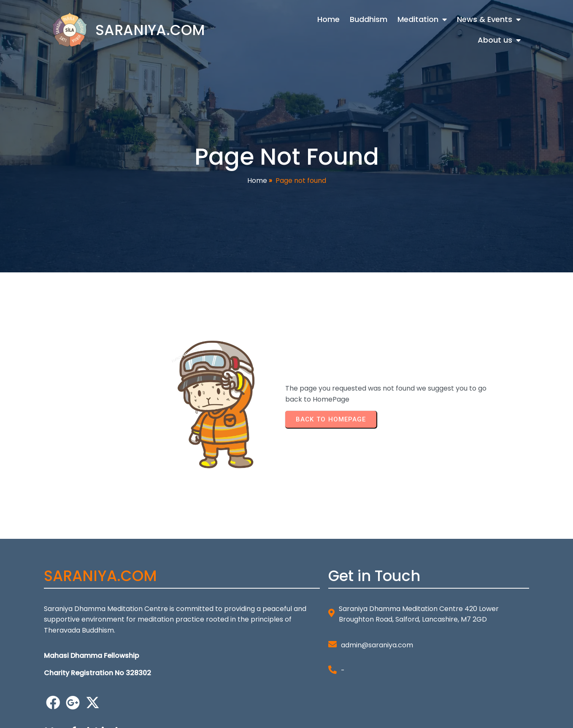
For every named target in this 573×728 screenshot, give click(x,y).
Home (257, 181)
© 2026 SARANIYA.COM (81, 716)
